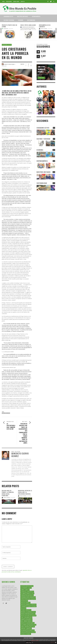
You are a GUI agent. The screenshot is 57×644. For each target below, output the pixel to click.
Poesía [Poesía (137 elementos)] (30, 625)
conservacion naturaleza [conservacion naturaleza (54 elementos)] (27, 595)
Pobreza (4, 413)
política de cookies (35, 641)
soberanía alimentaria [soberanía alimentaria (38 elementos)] (26, 628)
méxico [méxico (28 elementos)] (30, 621)
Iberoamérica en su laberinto (45, 26)
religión (8, 413)
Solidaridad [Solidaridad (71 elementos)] (24, 630)
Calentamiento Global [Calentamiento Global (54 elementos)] (26, 588)
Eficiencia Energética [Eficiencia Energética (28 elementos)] (26, 610)
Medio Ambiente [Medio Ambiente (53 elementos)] (24, 621)
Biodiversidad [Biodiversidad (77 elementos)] (30, 586)
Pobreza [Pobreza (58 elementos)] (25, 625)
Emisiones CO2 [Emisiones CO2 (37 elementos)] (24, 612)
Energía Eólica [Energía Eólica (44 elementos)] (32, 612)
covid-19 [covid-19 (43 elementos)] (30, 599)
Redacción (6, 29)
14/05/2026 (11, 29)
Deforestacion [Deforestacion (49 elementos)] (24, 601)
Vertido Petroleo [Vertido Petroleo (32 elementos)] (31, 632)
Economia (40, 150)
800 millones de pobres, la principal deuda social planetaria (8, 493)
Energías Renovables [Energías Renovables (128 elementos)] (26, 614)
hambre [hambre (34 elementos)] (22, 619)
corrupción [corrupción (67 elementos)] (24, 599)
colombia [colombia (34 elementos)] (23, 593)
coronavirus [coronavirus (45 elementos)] (32, 597)
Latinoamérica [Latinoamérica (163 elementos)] (29, 619)
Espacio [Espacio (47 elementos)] (33, 614)
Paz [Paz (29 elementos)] (22, 625)
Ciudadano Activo (7, 45)
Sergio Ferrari (44, 29)
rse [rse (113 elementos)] (34, 627)
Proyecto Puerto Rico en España (9, 26)
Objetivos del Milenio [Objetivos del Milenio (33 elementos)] (26, 623)
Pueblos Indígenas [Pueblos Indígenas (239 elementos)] (25, 627)
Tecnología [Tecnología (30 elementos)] (23, 632)
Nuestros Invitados (44, 172)
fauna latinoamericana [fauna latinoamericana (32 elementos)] (26, 617)
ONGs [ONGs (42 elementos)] (33, 623)
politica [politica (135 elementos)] (34, 625)
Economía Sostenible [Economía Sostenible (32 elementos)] (31, 606)
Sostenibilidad (42, 183)
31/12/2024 (29, 496)
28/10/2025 (13, 498)
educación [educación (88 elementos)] (23, 608)
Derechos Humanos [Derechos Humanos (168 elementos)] (25, 603)
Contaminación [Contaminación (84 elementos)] (24, 597)
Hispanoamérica (42, 161)
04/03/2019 (4, 66)
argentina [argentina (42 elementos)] (23, 586)
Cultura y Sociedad (43, 139)
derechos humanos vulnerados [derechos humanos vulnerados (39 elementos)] (28, 604)
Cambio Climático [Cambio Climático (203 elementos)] (25, 590)
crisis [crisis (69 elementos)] (34, 599)
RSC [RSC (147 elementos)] (31, 627)
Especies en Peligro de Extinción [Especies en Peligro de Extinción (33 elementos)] (28, 615)
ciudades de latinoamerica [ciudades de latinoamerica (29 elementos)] (27, 591)
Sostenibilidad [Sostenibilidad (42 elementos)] (31, 630)
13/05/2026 (34, 30)
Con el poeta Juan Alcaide (28, 25)
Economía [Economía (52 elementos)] (23, 606)
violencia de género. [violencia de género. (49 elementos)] (26, 634)
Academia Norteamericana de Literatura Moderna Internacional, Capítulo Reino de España (28, 28)
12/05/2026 (50, 29)
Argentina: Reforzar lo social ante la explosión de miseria (25, 492)
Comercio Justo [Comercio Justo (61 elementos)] (30, 593)
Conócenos (41, 78)
